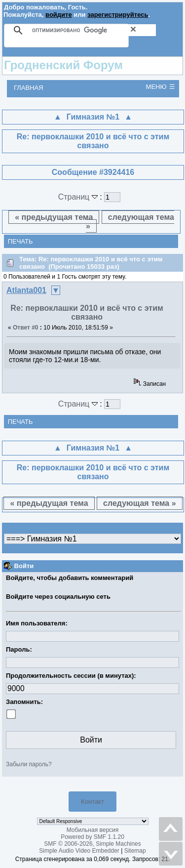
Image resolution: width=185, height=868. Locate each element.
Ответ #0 (26, 328)
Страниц (79, 197)
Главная (29, 88)
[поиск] (94, 30)
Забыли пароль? (29, 764)
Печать (20, 241)
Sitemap (135, 851)
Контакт (92, 802)
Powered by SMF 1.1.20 (92, 837)
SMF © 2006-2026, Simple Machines (92, 844)
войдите (59, 15)
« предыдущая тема (54, 217)
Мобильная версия (93, 830)
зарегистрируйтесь (118, 15)
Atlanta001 (26, 290)
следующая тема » (130, 222)
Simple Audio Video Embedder (79, 851)
